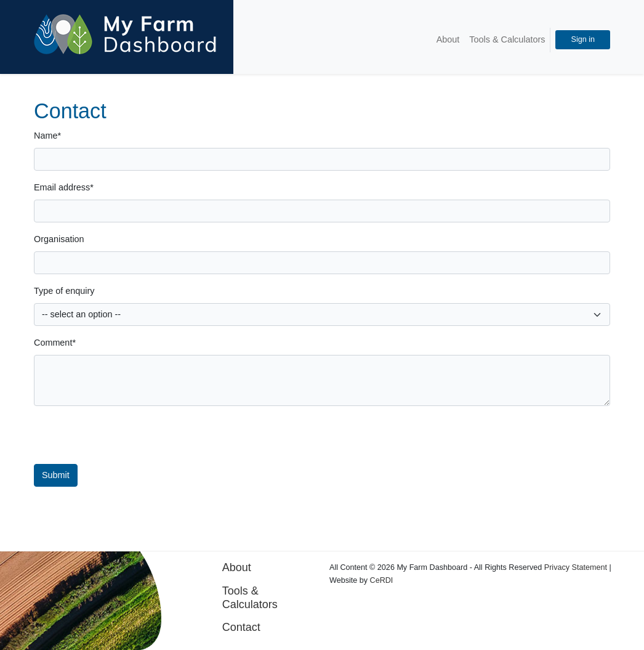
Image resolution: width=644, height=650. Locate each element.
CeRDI (382, 580)
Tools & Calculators (507, 39)
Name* (47, 136)
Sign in (583, 39)
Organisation (59, 239)
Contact (241, 627)
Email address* (64, 187)
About (448, 39)
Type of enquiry (64, 291)
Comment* (55, 343)
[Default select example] (322, 315)
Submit (56, 475)
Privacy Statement (576, 567)
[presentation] (324, 440)
